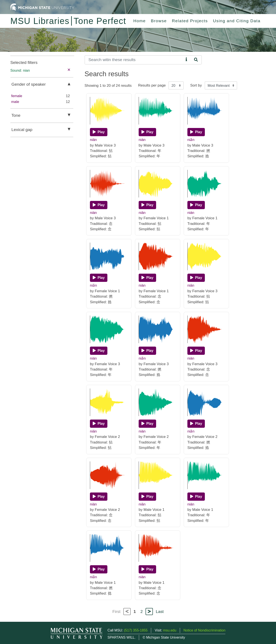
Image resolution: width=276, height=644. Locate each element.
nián (142, 140)
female (17, 96)
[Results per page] (176, 85)
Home (140, 21)
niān (93, 140)
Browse (159, 21)
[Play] (99, 132)
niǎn (191, 140)
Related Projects (190, 21)
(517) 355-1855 (136, 630)
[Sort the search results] (221, 85)
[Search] (134, 60)
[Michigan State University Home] (42, 7)
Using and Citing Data (237, 21)
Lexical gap (22, 130)
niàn (93, 213)
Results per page (152, 85)
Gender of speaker (29, 84)
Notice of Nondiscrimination (205, 630)
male (15, 102)
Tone (16, 115)
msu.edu (170, 630)
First (116, 612)
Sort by (196, 85)
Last (160, 612)
